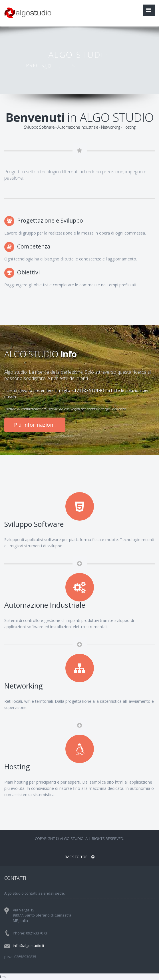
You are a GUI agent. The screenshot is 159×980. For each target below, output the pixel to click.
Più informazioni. (35, 425)
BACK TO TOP (80, 857)
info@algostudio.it (29, 946)
